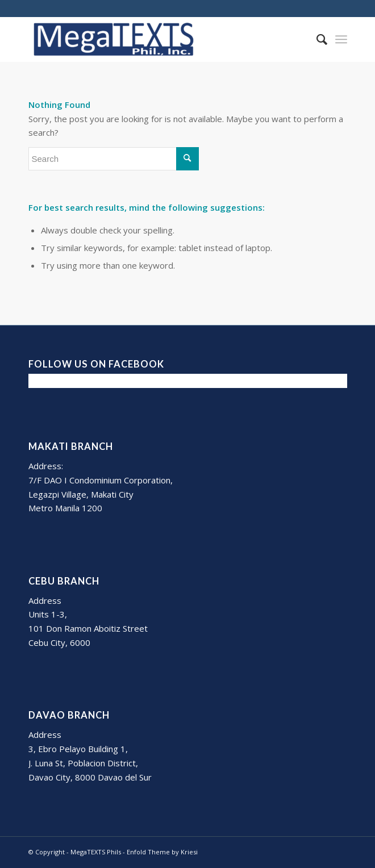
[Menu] (341, 39)
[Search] (316, 39)
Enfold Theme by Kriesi (162, 852)
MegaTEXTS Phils (96, 852)
